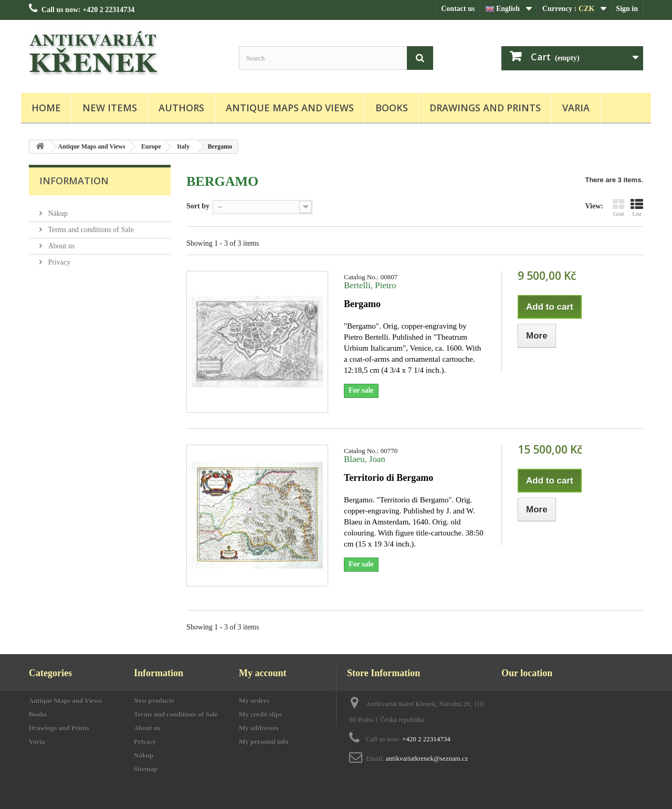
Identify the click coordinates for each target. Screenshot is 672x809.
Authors (181, 108)
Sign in (627, 9)
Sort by (198, 206)
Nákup (57, 209)
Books (392, 108)
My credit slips (260, 714)
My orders (254, 701)
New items (110, 108)
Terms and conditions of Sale (90, 225)
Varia (576, 108)
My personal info (264, 742)
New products (154, 701)
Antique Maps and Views (290, 108)
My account (262, 673)
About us (60, 242)
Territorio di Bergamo (388, 478)
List (637, 207)
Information (74, 181)
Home (46, 108)
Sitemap (146, 769)
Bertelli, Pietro (370, 285)
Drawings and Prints (485, 108)
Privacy (58, 258)
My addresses (259, 728)
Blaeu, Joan (365, 459)
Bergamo (362, 304)
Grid (618, 207)
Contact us (458, 9)
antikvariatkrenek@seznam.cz (427, 758)
